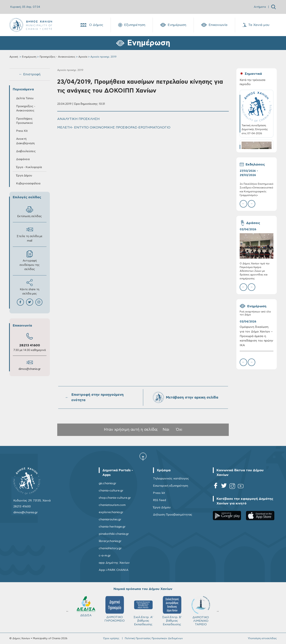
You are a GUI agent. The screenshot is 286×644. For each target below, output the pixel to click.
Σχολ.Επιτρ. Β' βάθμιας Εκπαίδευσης (172, 611)
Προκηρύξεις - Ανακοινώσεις (57, 57)
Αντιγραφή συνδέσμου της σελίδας (30, 261)
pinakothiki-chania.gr (114, 534)
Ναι (166, 430)
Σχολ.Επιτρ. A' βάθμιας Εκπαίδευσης (143, 611)
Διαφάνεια (23, 159)
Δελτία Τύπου (25, 98)
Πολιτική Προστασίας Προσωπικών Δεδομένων (154, 638)
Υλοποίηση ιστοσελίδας (262, 638)
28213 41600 (30, 345)
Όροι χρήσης (111, 638)
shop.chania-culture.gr (115, 498)
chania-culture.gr (111, 491)
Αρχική (14, 57)
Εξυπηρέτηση (132, 25)
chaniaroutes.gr (110, 519)
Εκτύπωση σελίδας (30, 212)
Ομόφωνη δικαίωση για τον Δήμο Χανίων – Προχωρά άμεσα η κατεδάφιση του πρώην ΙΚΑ (256, 336)
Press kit (159, 493)
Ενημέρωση (173, 25)
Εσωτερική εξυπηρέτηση (171, 486)
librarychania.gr (110, 541)
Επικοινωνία (214, 25)
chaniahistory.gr (110, 548)
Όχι (179, 430)
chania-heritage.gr (112, 527)
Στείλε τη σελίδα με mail (30, 234)
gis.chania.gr (108, 483)
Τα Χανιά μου (256, 25)
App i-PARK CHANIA (114, 570)
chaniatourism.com (112, 505)
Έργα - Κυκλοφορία (29, 167)
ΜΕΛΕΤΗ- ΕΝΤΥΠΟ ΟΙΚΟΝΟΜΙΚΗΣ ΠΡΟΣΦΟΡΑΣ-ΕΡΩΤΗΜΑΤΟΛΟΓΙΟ (114, 128)
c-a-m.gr (105, 556)
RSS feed (159, 500)
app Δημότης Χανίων (114, 563)
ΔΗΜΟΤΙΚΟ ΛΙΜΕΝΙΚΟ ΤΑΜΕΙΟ (201, 611)
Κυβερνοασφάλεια (28, 184)
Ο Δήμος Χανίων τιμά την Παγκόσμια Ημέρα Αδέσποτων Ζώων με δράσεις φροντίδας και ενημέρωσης (255, 271)
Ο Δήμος (91, 25)
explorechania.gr (111, 512)
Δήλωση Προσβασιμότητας (173, 515)
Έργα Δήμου (24, 176)
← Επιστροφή (30, 74)
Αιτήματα (260, 7)
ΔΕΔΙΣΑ (86, 606)
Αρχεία (83, 57)
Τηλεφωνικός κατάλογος (171, 479)
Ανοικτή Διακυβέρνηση (25, 141)
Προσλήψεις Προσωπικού (24, 121)
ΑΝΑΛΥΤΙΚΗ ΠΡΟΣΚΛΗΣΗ (78, 119)
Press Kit (22, 131)
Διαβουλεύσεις (26, 151)
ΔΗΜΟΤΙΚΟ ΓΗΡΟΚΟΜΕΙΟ (115, 609)
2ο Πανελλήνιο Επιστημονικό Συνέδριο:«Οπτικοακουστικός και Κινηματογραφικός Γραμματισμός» (257, 190)
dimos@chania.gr (30, 369)
